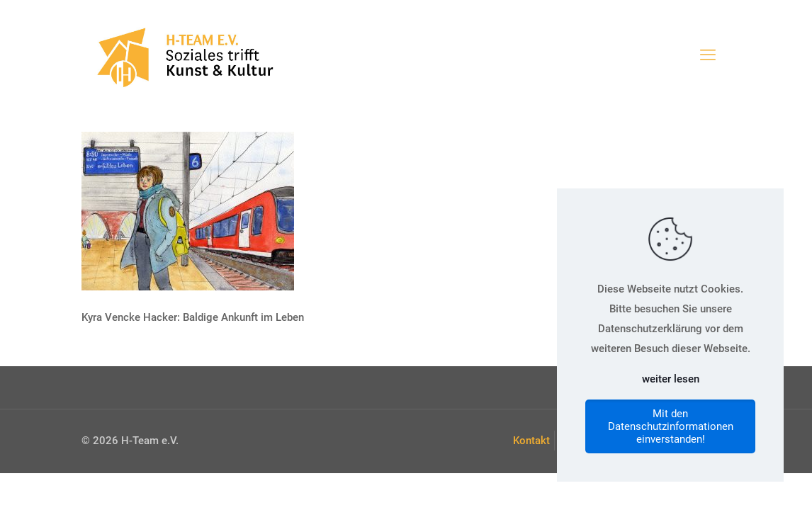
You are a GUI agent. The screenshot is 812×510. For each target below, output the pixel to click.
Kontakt (531, 441)
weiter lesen (671, 379)
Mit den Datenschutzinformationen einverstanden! (671, 426)
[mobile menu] (708, 55)
